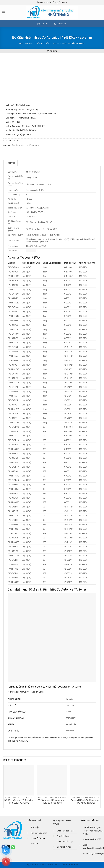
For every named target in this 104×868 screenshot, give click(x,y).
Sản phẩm (29, 43)
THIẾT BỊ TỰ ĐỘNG (43, 43)
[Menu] (4, 13)
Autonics (56, 43)
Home (21, 43)
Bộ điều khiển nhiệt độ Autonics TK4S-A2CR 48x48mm (19, 801)
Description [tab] (10, 163)
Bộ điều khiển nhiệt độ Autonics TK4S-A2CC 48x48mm (85, 801)
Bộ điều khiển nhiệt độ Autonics (74, 43)
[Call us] (13, 847)
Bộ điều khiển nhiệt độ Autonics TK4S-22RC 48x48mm (52, 801)
